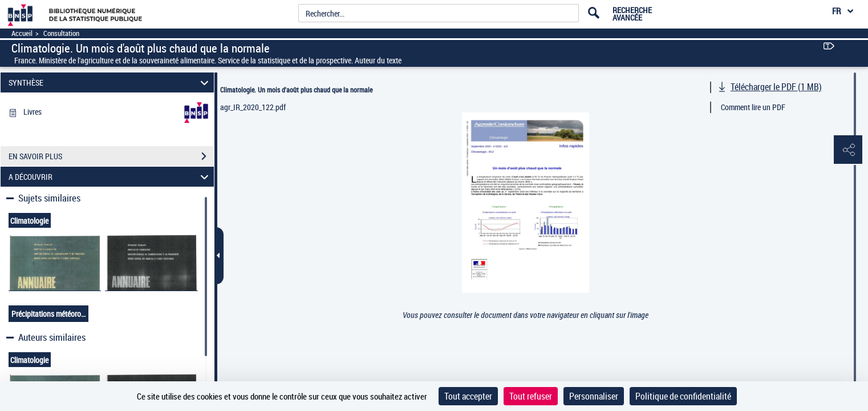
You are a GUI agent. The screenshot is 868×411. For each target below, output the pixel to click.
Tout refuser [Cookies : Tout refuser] (531, 396)
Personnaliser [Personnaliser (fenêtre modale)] (594, 396)
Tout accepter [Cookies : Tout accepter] (468, 396)
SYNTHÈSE (110, 82)
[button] (848, 150)
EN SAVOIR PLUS (111, 156)
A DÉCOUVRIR (110, 177)
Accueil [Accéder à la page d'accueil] (22, 33)
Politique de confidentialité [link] (683, 396)
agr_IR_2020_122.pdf (253, 107)
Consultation (61, 33)
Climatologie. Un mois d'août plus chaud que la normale (296, 90)
